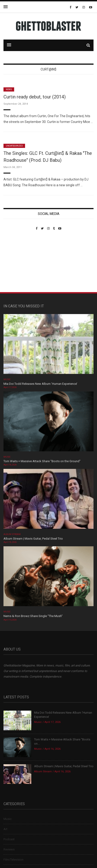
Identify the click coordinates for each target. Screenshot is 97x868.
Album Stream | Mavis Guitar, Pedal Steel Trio (33, 539)
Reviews (9, 849)
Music (7, 379)
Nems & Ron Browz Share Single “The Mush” (33, 616)
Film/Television (13, 860)
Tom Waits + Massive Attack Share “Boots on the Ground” (42, 461)
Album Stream (12, 534)
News (9, 89)
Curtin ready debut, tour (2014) (35, 97)
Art (5, 829)
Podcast (9, 839)
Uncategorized (14, 146)
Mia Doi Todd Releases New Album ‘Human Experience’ (40, 384)
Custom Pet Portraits (17, 262)
